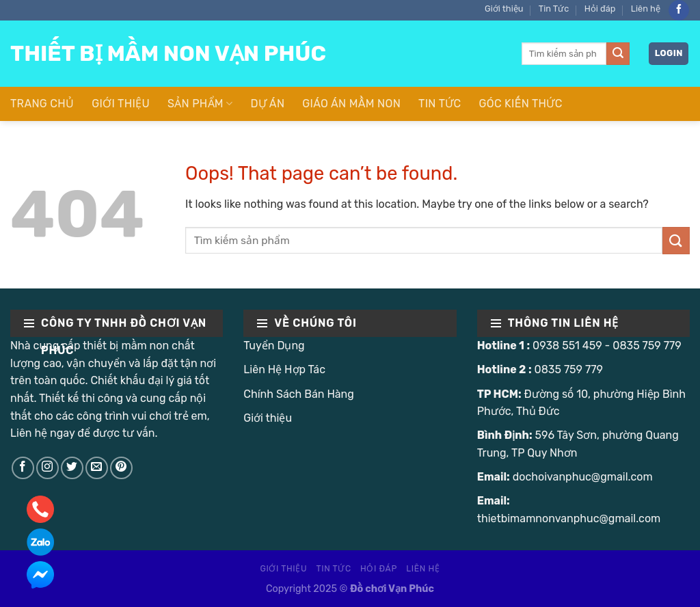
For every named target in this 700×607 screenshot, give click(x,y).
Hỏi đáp (600, 9)
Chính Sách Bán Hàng (299, 394)
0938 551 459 (567, 346)
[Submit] (618, 54)
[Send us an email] (97, 468)
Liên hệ (646, 9)
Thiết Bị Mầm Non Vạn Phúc (168, 53)
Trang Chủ (42, 104)
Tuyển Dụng (274, 346)
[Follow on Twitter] (72, 468)
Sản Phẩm (200, 104)
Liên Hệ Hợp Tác (284, 369)
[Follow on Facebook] (678, 10)
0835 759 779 (647, 346)
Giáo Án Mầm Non (351, 104)
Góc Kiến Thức (521, 104)
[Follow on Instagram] (48, 468)
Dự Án (267, 104)
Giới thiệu (504, 9)
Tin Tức (554, 9)
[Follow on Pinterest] (121, 468)
